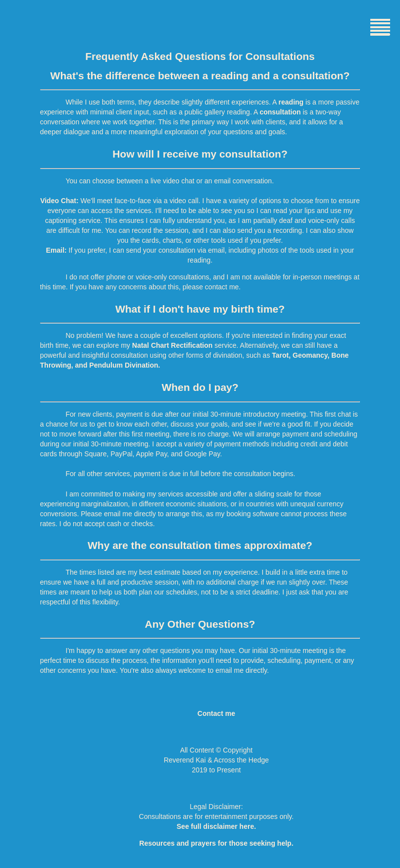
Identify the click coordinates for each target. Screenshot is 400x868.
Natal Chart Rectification (173, 345)
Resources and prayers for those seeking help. (216, 843)
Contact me (216, 713)
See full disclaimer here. (216, 826)
